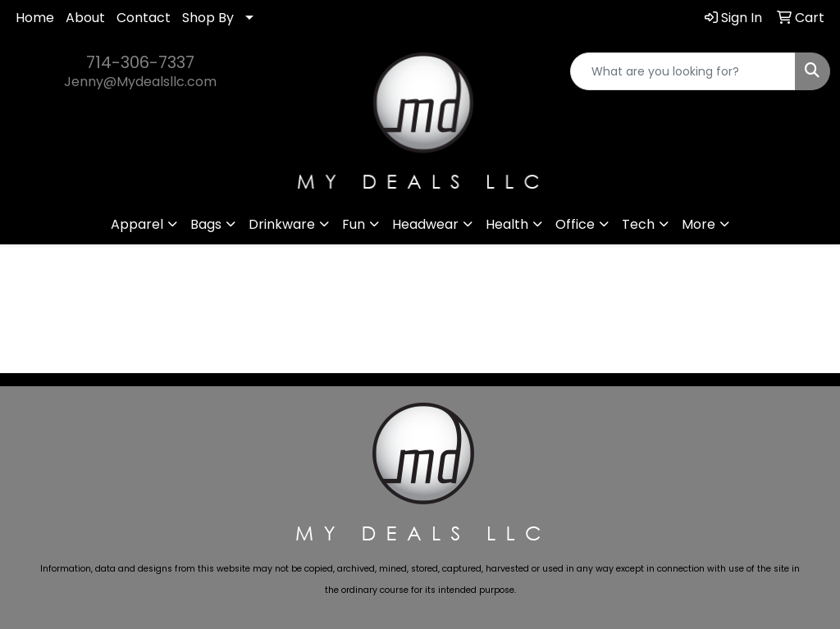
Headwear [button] (425, 224)
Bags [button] (206, 224)
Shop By (208, 18)
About (85, 18)
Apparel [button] (137, 224)
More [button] (698, 224)
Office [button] (575, 224)
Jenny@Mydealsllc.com (140, 82)
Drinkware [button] (282, 224)
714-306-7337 (140, 62)
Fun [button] (354, 224)
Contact (144, 18)
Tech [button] (638, 224)
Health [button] (507, 224)
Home (35, 18)
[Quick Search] (683, 71)
